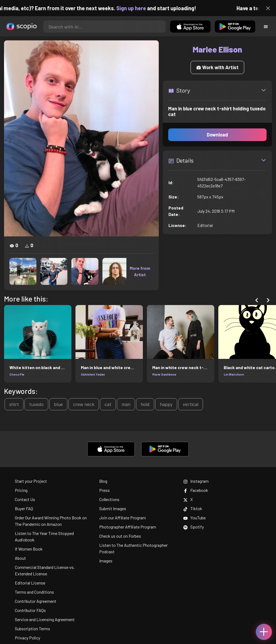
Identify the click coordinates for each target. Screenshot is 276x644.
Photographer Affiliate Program (128, 527)
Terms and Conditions (34, 592)
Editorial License (30, 583)
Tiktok (193, 508)
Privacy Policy (27, 638)
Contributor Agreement (36, 601)
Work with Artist (217, 67)
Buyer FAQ (24, 508)
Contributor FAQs (30, 610)
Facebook (196, 490)
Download (217, 135)
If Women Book (29, 549)
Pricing (21, 490)
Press (104, 490)
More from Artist (140, 271)
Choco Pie (17, 374)
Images (106, 561)
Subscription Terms (32, 629)
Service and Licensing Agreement (45, 619)
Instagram (196, 481)
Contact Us (25, 499)
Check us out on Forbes (120, 536)
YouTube (194, 518)
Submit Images (113, 508)
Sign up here (139, 8)
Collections (109, 499)
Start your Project (31, 481)
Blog (103, 481)
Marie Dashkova (164, 374)
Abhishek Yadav (93, 374)
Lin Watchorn (234, 374)
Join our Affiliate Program (123, 518)
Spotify (194, 527)
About (20, 558)
